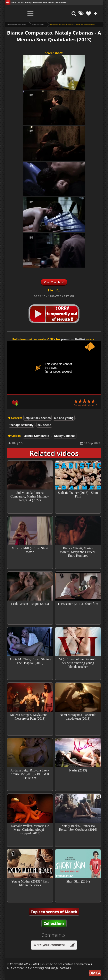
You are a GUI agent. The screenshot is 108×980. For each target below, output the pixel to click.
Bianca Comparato (36, 436)
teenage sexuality (22, 425)
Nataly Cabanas (65, 436)
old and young (64, 418)
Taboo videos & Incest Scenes (16, 24)
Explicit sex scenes (38, 24)
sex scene (44, 425)
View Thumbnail (54, 282)
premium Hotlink (73, 339)
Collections (54, 923)
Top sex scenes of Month (54, 912)
